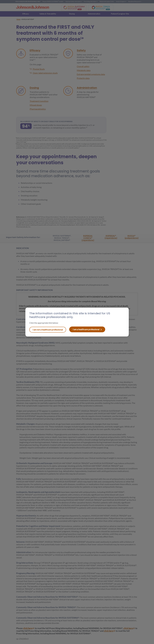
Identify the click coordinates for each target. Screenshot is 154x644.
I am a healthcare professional (48, 330)
